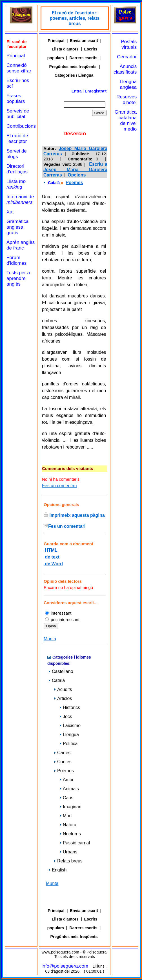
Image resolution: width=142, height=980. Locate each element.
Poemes (74, 183)
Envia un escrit (84, 41)
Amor (66, 780)
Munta (50, 639)
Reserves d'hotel (127, 100)
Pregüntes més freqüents (73, 67)
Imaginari (70, 807)
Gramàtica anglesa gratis (17, 227)
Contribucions (21, 126)
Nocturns (70, 834)
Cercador (127, 57)
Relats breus (68, 861)
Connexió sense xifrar (19, 68)
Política (68, 744)
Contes (63, 762)
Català (54, 183)
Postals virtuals (129, 44)
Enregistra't (96, 91)
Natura (68, 825)
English (57, 870)
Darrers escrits (84, 58)
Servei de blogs (17, 154)
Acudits (63, 689)
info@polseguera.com (65, 966)
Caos (66, 798)
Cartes (62, 753)
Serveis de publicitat (18, 114)
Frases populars (16, 99)
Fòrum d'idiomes (16, 260)
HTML (51, 550)
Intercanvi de (20, 199)
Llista (16, 184)
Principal (16, 56)
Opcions (77, 175)
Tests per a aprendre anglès (18, 278)
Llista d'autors (65, 49)
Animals (69, 789)
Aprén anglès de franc (21, 245)
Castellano (61, 671)
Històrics (70, 708)
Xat (10, 212)
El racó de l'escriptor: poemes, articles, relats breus (75, 18)
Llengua (69, 735)
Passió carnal (75, 843)
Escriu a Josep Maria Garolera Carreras (75, 170)
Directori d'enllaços (17, 169)
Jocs (66, 717)
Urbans (68, 852)
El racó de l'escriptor (17, 139)
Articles (63, 698)
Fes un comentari (59, 486)
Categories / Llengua (74, 75)
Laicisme (70, 726)
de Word (53, 564)
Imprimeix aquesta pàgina (77, 515)
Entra (77, 91)
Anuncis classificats (125, 69)
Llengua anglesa (128, 84)
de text (52, 557)
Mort (66, 816)
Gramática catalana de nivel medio (126, 121)
